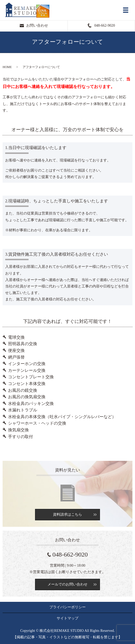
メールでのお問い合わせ (67, 584)
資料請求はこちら (67, 515)
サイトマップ (67, 618)
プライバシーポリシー (67, 607)
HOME (7, 67)
